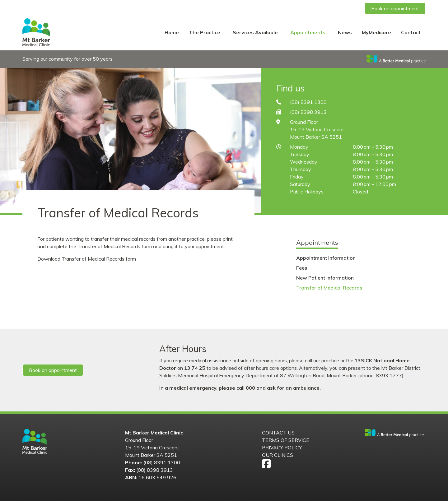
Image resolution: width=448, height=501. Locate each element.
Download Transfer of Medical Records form (87, 259)
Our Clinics (278, 455)
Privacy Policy (282, 448)
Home (172, 32)
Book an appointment (395, 8)
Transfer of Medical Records (329, 288)
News (345, 32)
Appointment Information (326, 258)
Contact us (278, 433)
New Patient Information (325, 278)
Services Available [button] (256, 32)
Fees (302, 268)
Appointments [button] (308, 32)
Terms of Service (286, 440)
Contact (411, 32)
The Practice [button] (205, 32)
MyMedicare (376, 32)
